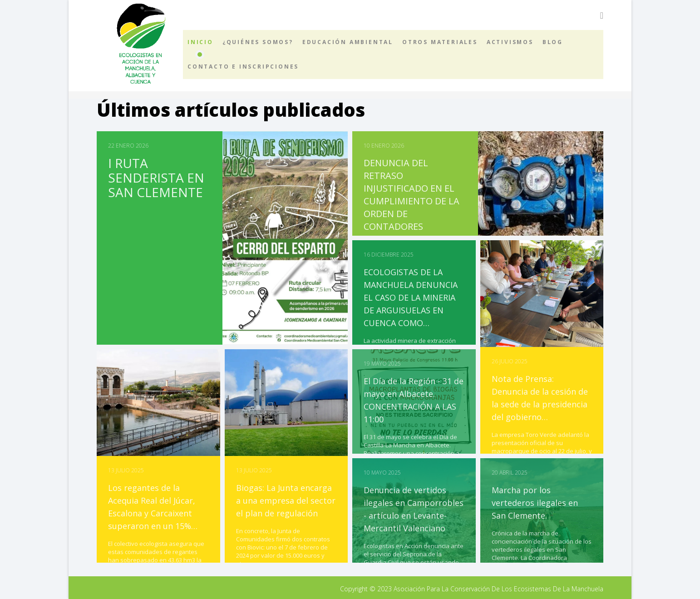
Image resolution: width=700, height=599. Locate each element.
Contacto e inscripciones (243, 67)
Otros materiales (440, 42)
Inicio (200, 42)
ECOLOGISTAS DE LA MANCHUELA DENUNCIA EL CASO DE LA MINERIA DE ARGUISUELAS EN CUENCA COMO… (411, 297)
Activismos (510, 42)
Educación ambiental (348, 42)
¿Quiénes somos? (258, 42)
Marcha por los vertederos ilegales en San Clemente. (535, 503)
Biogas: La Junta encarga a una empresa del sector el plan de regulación (286, 500)
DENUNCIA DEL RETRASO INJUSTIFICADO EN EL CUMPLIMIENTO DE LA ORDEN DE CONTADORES (412, 195)
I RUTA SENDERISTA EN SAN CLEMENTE (156, 178)
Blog (553, 42)
